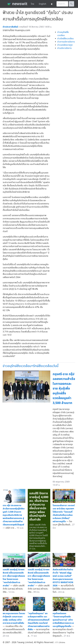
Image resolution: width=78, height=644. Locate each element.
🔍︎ (71, 4)
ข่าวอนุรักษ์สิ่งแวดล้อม (63, 34)
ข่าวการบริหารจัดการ (66, 42)
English (42, 4)
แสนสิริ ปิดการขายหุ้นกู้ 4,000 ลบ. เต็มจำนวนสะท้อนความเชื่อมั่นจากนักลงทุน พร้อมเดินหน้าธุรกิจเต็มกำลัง (39, 506)
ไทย (33, 4)
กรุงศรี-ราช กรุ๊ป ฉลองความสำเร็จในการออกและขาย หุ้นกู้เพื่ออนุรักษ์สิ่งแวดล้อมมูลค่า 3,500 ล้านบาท (64, 389)
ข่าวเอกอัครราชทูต (65, 45)
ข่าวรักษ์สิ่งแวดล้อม (65, 39)
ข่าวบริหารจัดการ (64, 48)
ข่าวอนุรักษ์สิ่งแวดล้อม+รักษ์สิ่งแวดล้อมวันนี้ (31, 366)
